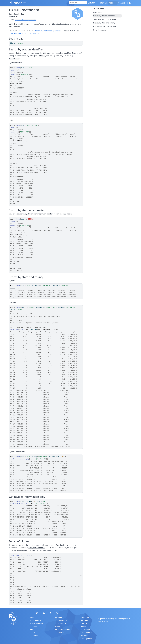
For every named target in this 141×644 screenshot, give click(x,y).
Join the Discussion (62, 630)
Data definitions (100, 30)
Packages (85, 620)
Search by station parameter (105, 19)
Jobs (32, 630)
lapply (22, 330)
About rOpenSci (36, 620)
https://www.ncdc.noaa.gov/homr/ (47, 31)
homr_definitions (23, 555)
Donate (33, 633)
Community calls (61, 623)
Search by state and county (104, 23)
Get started (93, 3)
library (13, 43)
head (12, 459)
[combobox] (78, 3)
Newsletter (85, 636)
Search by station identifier (104, 16)
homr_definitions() (37, 548)
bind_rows (14, 330)
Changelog (123, 3)
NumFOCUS (103, 621)
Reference (103, 3)
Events (57, 627)
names (12, 70)
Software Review (36, 623)
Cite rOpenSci (86, 639)
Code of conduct (61, 633)
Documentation (87, 633)
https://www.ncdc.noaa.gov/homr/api (24, 33)
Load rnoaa (98, 12)
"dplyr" (21, 310)
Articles (112, 3)
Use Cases (85, 623)
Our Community (61, 620)
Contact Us (34, 636)
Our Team (34, 627)
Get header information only (105, 26)
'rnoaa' (21, 43)
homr (18, 68)
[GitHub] (130, 3)
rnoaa (18, 3)
